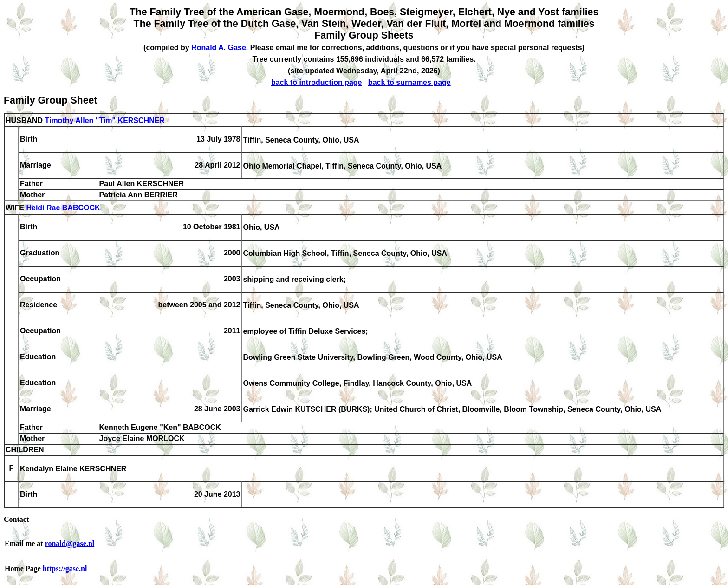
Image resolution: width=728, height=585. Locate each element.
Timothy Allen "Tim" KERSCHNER (104, 120)
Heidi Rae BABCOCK (63, 208)
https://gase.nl (65, 569)
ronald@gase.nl (70, 543)
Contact (16, 519)
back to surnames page (409, 82)
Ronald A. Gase (219, 48)
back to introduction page (317, 82)
